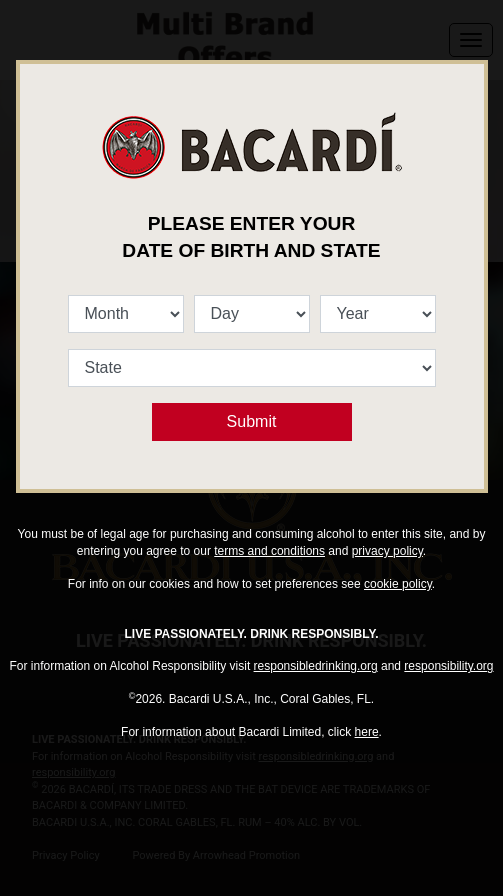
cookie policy (398, 584)
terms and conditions (269, 551)
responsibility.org (448, 666)
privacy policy (387, 551)
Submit (252, 421)
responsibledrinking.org (316, 666)
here (367, 732)
